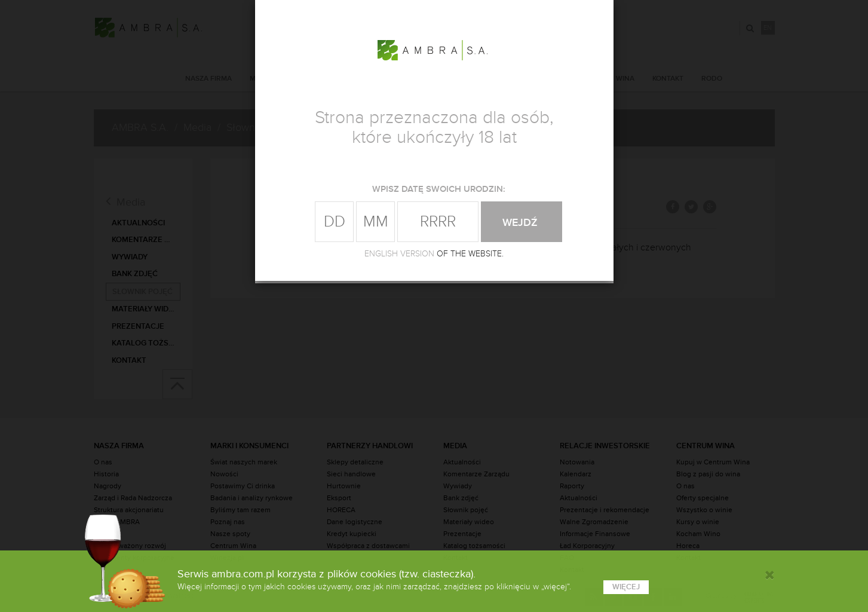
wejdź (522, 222)
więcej (626, 587)
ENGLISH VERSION (399, 254)
